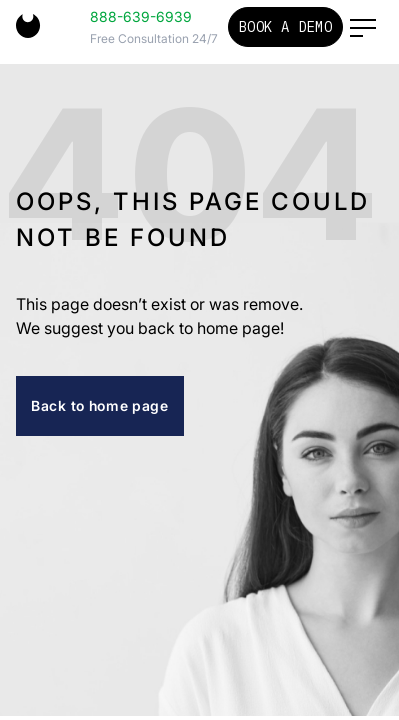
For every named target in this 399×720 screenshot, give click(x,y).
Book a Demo (286, 27)
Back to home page (100, 405)
